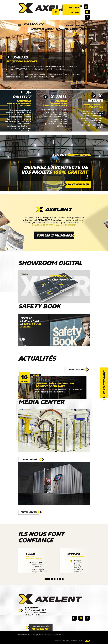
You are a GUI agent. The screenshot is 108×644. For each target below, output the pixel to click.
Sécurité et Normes (42, 29)
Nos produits (31, 24)
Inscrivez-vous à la (41, 627)
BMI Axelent (83, 25)
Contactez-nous (104, 383)
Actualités (62, 29)
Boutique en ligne (71, 10)
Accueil (70, 25)
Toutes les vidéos (30, 459)
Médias (74, 29)
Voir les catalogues (53, 235)
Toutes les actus (75, 370)
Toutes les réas (29, 512)
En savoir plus (78, 184)
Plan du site (57, 635)
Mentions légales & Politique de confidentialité (35, 635)
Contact (85, 29)
